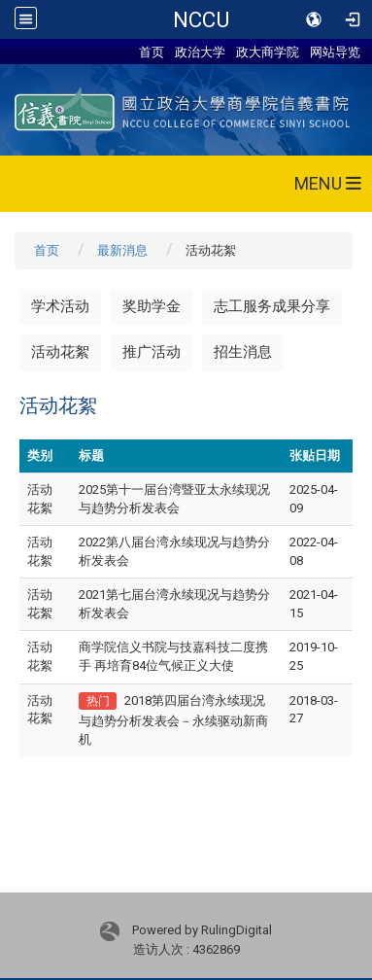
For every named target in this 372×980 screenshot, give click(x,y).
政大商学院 (268, 52)
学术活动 (60, 306)
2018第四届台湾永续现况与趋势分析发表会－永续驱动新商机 (173, 720)
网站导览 (335, 52)
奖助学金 (152, 306)
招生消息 (243, 352)
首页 (152, 52)
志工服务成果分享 (272, 306)
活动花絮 (60, 352)
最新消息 (122, 250)
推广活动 (152, 352)
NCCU (201, 19)
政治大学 (200, 52)
